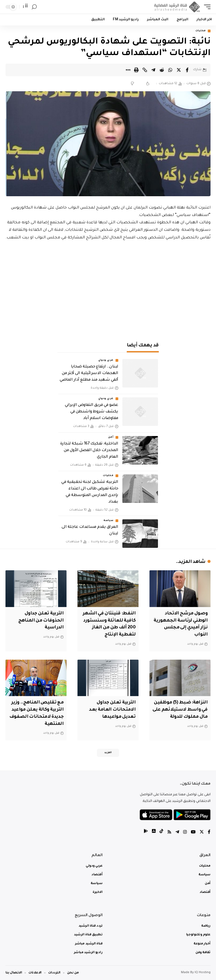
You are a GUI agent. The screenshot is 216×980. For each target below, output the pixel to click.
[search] (34, 7)
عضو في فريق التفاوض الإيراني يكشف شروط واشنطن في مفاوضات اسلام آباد (92, 412)
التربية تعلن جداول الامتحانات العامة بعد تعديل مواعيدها (111, 709)
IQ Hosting (203, 972)
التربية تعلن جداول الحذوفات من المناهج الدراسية (40, 620)
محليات (201, 31)
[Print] (136, 70)
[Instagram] (184, 832)
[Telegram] (176, 832)
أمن (111, 438)
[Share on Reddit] (162, 70)
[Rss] (168, 832)
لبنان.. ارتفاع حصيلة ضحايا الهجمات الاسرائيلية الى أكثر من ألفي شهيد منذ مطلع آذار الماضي (89, 374)
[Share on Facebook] (187, 70)
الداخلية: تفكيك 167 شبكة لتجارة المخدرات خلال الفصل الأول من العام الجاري (89, 451)
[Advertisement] (108, 289)
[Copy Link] (145, 70)
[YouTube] (193, 832)
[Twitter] (201, 832)
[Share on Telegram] (153, 70)
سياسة (109, 521)
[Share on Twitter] (179, 70)
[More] (128, 70)
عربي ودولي (106, 361)
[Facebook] (209, 832)
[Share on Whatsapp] (170, 70)
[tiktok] (160, 832)
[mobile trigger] (206, 7)
